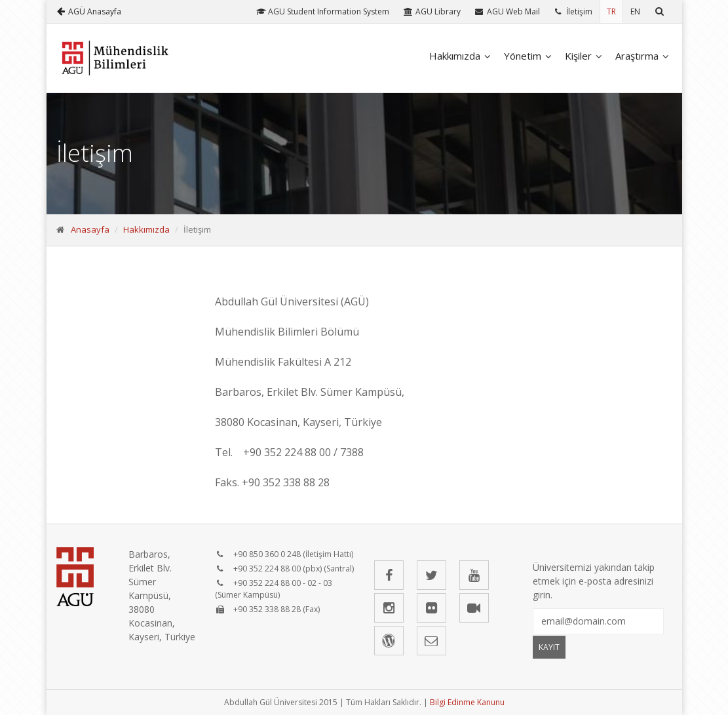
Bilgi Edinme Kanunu (467, 702)
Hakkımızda (455, 56)
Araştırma (637, 56)
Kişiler (578, 56)
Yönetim (523, 56)
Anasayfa (90, 229)
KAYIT (549, 647)
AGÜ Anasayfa (89, 11)
